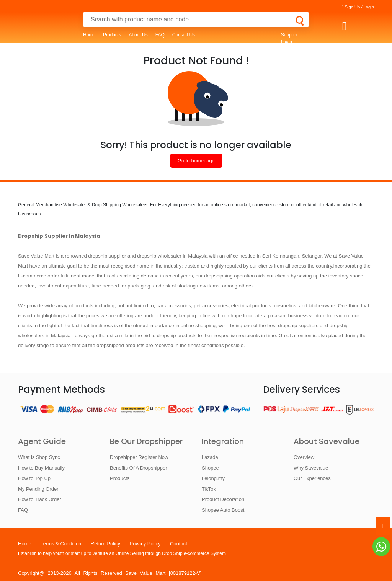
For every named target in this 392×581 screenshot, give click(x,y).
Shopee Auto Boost (223, 510)
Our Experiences (312, 478)
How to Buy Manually (41, 468)
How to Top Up (34, 478)
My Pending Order (38, 489)
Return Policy (105, 544)
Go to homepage (196, 161)
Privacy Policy (145, 544)
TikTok (209, 489)
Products (112, 35)
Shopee (210, 468)
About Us (138, 35)
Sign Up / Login (358, 7)
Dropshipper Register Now (139, 457)
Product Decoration (223, 499)
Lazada (210, 457)
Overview (304, 457)
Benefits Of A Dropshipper (139, 468)
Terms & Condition (61, 544)
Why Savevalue (311, 468)
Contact (179, 544)
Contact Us (184, 35)
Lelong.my (213, 478)
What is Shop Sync (39, 457)
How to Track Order (40, 499)
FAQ (160, 35)
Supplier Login (289, 38)
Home (89, 35)
